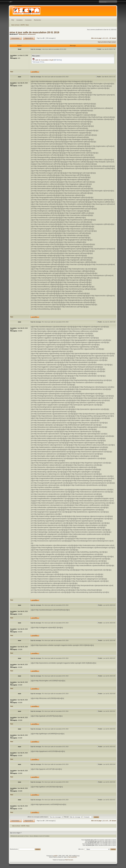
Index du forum (15, 25)
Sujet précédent (102, 42)
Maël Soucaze (69, 860)
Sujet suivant (112, 42)
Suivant (114, 38)
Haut (12, 72)
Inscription (20, 20)
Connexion (28, 20)
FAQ (13, 20)
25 (110, 38)
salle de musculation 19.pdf (44, 60)
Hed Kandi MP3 (73, 857)
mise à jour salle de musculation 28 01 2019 (34, 32)
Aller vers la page (96, 38)
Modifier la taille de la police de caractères (11, 2)
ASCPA (23, 25)
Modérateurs (23, 34)
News (27, 25)
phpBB (55, 856)
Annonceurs (32, 34)
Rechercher (37, 20)
